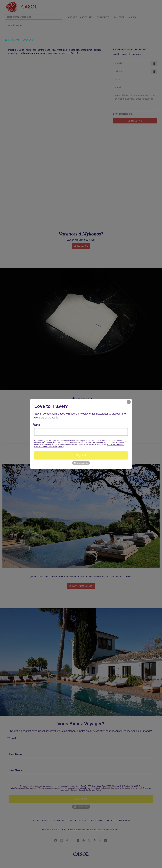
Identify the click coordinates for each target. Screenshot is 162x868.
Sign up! (81, 455)
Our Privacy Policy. (57, 446)
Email (38, 425)
